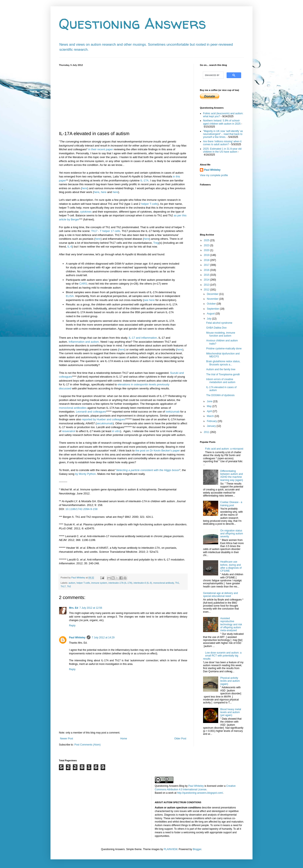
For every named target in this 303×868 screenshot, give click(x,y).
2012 (207, 290)
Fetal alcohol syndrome (219, 323)
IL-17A (144, 180)
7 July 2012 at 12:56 (91, 608)
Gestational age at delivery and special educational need (220, 595)
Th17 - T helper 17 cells (106, 231)
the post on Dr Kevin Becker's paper (158, 451)
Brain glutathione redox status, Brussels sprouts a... (223, 363)
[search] (213, 75)
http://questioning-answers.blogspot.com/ (200, 793)
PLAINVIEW (171, 849)
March (211, 416)
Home (124, 739)
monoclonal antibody (163, 583)
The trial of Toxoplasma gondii (223, 374)
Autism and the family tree (221, 369)
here (84, 188)
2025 (207, 240)
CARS (83, 284)
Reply (72, 626)
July (209, 319)
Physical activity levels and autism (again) (230, 681)
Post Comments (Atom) (87, 745)
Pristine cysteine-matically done (224, 349)
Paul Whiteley (77, 638)
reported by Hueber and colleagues (104, 419)
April (210, 411)
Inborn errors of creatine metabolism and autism (221, 381)
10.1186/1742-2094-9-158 (82, 509)
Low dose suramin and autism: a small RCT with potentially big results (222, 656)
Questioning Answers (133, 23)
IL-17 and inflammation (143, 338)
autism (72, 583)
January (212, 426)
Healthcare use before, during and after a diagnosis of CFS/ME (231, 566)
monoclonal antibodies (73, 408)
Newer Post (66, 739)
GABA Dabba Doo (216, 328)
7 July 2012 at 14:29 (103, 638)
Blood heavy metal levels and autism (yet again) (231, 712)
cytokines (86, 212)
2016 (207, 270)
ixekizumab (173, 412)
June (210, 401)
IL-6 (70, 247)
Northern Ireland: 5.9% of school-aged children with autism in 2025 (222, 122)
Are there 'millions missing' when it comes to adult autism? (222, 143)
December (213, 294)
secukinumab (105, 423)
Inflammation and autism (84, 342)
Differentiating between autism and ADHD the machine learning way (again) (232, 476)
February (212, 421)
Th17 (63, 586)
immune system (99, 583)
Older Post (180, 739)
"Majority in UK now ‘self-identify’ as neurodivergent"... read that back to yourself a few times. (223, 134)
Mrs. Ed (74, 608)
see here (149, 300)
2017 (207, 265)
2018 (207, 260)
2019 (207, 255)
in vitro (116, 431)
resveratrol (69, 431)
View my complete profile (214, 175)
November (213, 299)
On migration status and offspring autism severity (232, 534)
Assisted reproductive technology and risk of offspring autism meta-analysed (231, 624)
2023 (207, 245)
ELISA (70, 296)
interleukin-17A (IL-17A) (120, 583)
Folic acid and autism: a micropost (224, 449)
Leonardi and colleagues (91, 412)
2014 (207, 280)
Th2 (69, 586)
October (212, 304)
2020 (207, 250)
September (213, 309)
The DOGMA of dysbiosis (220, 395)
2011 (207, 432)
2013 (207, 285)
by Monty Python (85, 474)
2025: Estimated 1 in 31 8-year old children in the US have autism (222, 150)
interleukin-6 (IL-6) (143, 583)
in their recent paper (100, 149)
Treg (156, 243)
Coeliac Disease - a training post (231, 504)
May (210, 406)
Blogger (197, 849)
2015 (207, 275)
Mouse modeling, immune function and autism (221, 334)
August (211, 314)
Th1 (177, 583)
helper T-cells (149, 204)
